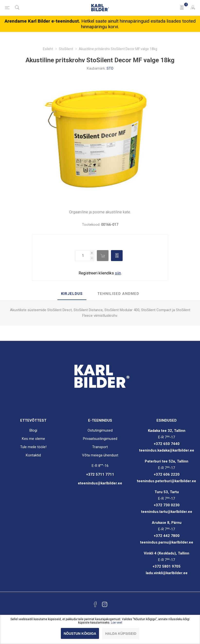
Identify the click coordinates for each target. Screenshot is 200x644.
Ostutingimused (100, 430)
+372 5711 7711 (100, 474)
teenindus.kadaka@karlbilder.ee (167, 450)
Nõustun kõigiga (80, 634)
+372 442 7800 (167, 536)
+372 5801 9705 (167, 566)
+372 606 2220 (167, 474)
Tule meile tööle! (33, 447)
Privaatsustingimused (100, 439)
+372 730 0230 (167, 505)
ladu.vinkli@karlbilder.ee (167, 573)
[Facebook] (95, 604)
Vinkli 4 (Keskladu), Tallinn (167, 553)
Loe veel (117, 623)
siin (118, 273)
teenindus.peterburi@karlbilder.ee (167, 481)
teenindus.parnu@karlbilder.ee (167, 542)
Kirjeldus (72, 294)
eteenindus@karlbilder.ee (100, 483)
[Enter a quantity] (82, 256)
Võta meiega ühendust (100, 455)
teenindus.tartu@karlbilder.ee (167, 512)
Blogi (33, 430)
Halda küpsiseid (121, 634)
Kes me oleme (33, 439)
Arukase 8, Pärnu (167, 523)
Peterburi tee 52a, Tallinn (167, 461)
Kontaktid (33, 455)
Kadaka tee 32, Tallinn (167, 431)
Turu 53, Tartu (167, 492)
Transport (100, 447)
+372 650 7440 (167, 444)
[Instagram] (105, 604)
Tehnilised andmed (118, 294)
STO (110, 68)
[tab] (72, 294)
